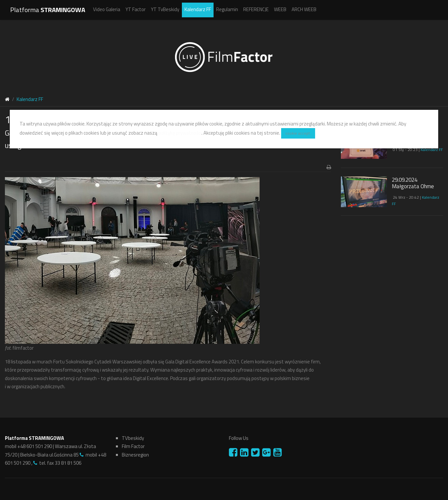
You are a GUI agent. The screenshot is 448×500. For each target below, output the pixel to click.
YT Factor (136, 9)
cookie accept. (298, 133)
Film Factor (133, 446)
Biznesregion (135, 455)
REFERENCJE (256, 9)
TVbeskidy (133, 438)
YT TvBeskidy (165, 9)
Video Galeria (107, 9)
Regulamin (227, 9)
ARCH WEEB (304, 9)
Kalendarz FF (198, 9)
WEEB (280, 9)
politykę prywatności (180, 133)
